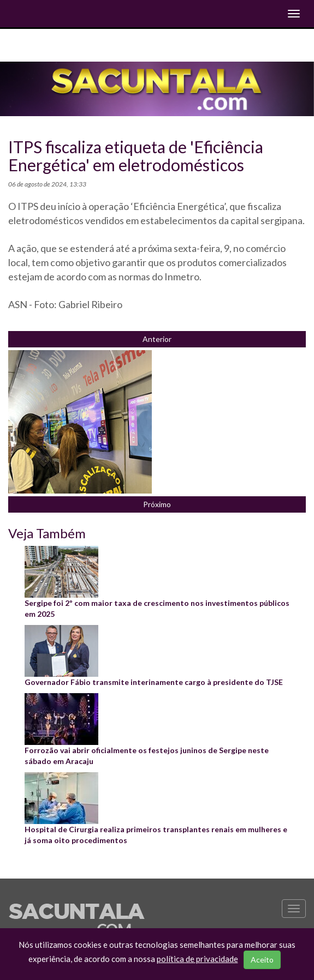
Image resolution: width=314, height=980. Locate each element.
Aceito (262, 960)
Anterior (157, 339)
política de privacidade (197, 959)
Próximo (157, 504)
